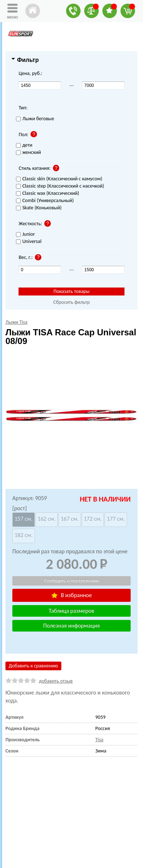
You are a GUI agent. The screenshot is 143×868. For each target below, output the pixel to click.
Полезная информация (71, 626)
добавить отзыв (56, 681)
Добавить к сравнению (33, 666)
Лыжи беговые (35, 119)
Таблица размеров (71, 611)
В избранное (71, 595)
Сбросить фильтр (72, 302)
